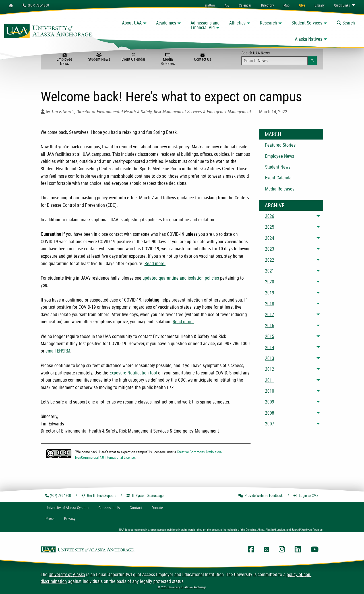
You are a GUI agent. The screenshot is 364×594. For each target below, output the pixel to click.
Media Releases (168, 60)
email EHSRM (58, 351)
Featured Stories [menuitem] (280, 145)
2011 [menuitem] (270, 380)
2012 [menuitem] (270, 369)
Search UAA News (279, 58)
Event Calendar (134, 58)
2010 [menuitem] (270, 391)
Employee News (64, 60)
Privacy (70, 518)
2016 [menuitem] (270, 325)
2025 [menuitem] (270, 227)
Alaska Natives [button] (309, 39)
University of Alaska (67, 574)
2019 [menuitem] (270, 293)
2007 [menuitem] (270, 424)
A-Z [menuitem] (227, 5)
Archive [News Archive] (275, 205)
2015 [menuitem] (270, 336)
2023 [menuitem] (270, 249)
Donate (157, 508)
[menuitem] (245, 5)
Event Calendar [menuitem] (279, 178)
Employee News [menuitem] (280, 156)
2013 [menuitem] (270, 358)
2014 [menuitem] (270, 347)
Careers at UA (109, 508)
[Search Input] (275, 61)
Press (50, 518)
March (273, 134)
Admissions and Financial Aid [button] (205, 25)
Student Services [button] (307, 23)
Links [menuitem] (342, 5)
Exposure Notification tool (133, 373)
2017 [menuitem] (270, 314)
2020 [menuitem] (270, 282)
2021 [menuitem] (270, 271)
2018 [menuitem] (270, 304)
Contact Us (202, 58)
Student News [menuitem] (278, 167)
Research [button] (268, 23)
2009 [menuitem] (270, 402)
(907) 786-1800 (36, 5)
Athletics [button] (237, 23)
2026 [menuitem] (270, 216)
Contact (136, 508)
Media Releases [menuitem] (280, 189)
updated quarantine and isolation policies (181, 278)
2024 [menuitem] (270, 238)
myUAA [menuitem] (210, 5)
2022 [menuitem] (270, 260)
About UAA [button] (132, 23)
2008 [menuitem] (270, 413)
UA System (67, 508)
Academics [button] (166, 23)
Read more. (155, 263)
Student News (99, 58)
